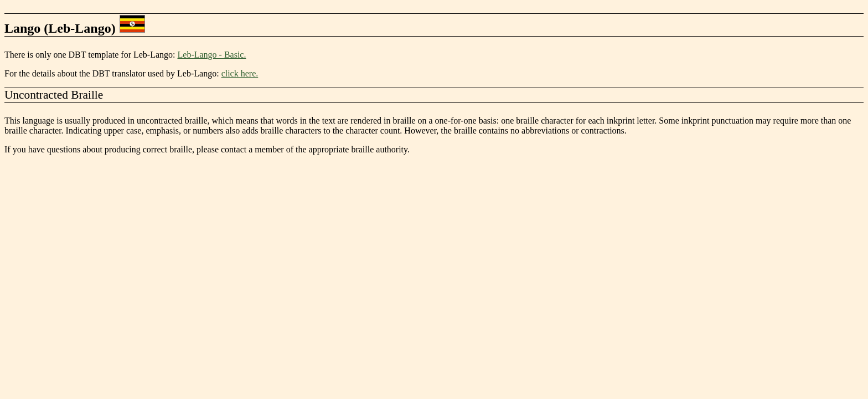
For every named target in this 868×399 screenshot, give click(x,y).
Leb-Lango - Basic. (212, 55)
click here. (240, 73)
